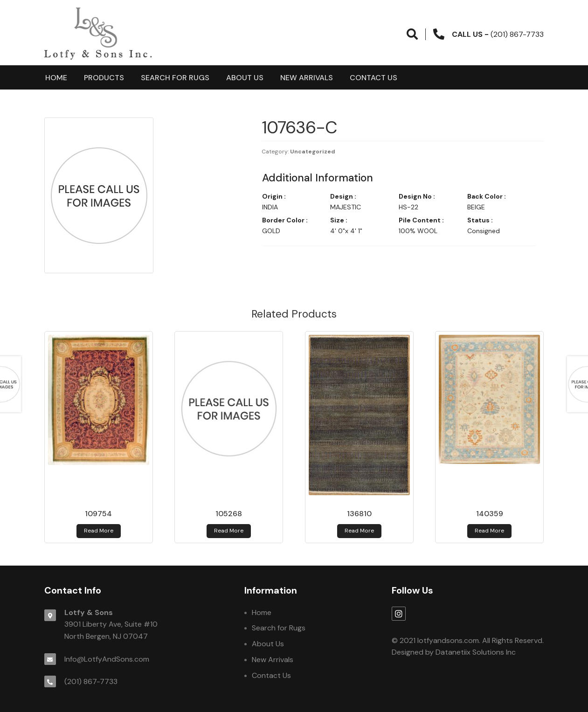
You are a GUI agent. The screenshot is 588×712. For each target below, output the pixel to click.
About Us (245, 78)
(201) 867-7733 (91, 681)
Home (56, 78)
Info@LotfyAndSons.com (107, 659)
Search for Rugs (175, 78)
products (104, 78)
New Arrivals (307, 78)
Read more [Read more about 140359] (489, 531)
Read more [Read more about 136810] (359, 531)
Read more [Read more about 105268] (229, 531)
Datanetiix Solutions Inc (476, 652)
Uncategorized (313, 152)
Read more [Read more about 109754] (99, 531)
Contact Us (374, 78)
